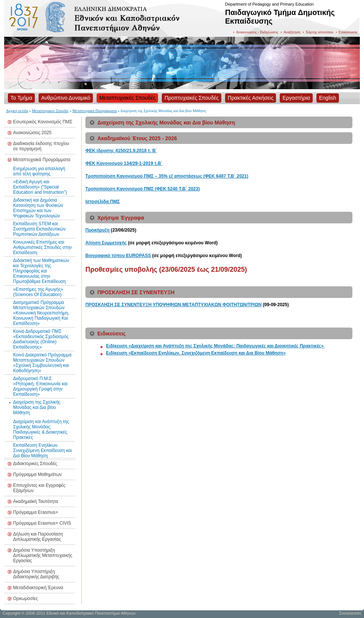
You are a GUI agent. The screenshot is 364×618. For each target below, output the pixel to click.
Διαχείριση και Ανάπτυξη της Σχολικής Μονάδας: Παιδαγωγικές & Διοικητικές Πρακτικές (41, 429)
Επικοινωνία (348, 32)
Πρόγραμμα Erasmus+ (36, 512)
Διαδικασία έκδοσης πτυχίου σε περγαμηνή (41, 146)
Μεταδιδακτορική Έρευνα (38, 588)
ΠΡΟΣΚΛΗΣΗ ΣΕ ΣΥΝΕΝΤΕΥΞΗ (119, 305)
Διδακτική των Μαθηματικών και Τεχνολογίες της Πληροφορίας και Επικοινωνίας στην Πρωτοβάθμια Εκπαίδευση (41, 271)
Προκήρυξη (98, 230)
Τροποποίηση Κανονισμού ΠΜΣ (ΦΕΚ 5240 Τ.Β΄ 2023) (142, 189)
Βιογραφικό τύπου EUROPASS (118, 256)
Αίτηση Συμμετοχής (106, 243)
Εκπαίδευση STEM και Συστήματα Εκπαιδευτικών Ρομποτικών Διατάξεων (39, 229)
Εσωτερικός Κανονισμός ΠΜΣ (43, 122)
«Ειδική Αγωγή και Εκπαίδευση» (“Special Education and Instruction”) (40, 187)
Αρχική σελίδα (17, 111)
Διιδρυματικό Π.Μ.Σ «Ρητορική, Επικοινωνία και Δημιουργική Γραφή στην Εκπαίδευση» (40, 386)
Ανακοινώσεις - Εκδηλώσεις (257, 32)
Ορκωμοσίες (25, 599)
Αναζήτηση (292, 32)
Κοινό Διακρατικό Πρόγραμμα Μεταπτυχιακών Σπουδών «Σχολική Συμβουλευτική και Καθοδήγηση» (42, 363)
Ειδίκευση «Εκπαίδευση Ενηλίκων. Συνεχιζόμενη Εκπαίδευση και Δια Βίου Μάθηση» (196, 353)
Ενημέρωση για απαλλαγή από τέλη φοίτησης (39, 171)
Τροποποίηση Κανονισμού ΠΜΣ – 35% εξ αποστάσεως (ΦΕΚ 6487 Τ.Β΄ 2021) (167, 176)
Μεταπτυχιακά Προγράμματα (95, 111)
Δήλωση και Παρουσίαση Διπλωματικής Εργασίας (38, 537)
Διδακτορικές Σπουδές (35, 464)
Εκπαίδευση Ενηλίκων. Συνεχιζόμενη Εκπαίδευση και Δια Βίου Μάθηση (43, 450)
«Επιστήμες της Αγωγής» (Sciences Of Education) (38, 292)
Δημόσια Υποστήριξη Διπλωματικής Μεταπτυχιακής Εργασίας (43, 555)
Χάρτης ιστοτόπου (319, 32)
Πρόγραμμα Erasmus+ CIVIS (42, 523)
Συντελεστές (350, 613)
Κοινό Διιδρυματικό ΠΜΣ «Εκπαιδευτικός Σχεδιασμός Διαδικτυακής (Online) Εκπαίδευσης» (41, 339)
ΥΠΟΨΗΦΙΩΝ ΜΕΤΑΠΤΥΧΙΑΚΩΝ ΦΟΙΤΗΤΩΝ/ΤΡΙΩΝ (207, 305)
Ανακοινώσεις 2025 (32, 133)
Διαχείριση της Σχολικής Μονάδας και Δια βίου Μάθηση (37, 407)
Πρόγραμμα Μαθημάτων (37, 474)
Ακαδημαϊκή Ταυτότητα (36, 501)
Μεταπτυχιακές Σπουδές (50, 111)
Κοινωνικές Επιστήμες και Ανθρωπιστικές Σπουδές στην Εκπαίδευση (43, 247)
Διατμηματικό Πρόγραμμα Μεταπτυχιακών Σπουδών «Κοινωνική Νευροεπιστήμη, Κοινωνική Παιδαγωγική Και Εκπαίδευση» (41, 313)
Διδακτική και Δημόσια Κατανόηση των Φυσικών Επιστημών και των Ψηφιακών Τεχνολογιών (38, 208)
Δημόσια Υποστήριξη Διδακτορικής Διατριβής (36, 574)
